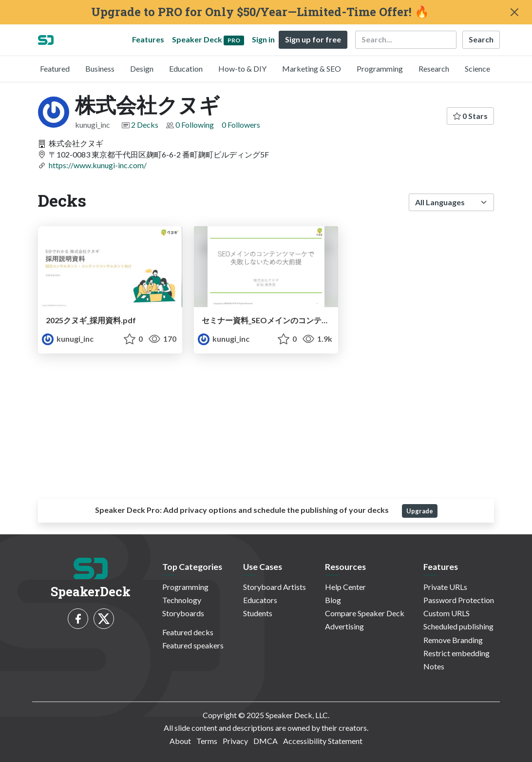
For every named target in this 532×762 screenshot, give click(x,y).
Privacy (235, 741)
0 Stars (470, 116)
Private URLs (445, 587)
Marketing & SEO (312, 68)
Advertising (344, 626)
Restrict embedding (456, 653)
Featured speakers (193, 645)
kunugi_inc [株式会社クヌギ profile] (68, 339)
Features (148, 39)
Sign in (263, 39)
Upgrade (420, 511)
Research (434, 68)
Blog (333, 600)
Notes (434, 666)
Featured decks (188, 632)
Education (186, 68)
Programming (380, 68)
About (180, 741)
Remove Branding (453, 640)
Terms (207, 741)
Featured (55, 68)
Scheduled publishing (458, 626)
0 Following (195, 125)
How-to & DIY (242, 68)
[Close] (514, 12)
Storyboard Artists (275, 587)
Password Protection (459, 600)
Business (100, 68)
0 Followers (241, 125)
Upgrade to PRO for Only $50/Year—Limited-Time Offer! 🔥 (260, 12)
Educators (260, 600)
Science (477, 68)
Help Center (345, 587)
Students (258, 613)
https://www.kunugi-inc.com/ (98, 165)
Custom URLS (446, 613)
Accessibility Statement (323, 741)
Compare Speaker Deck (365, 613)
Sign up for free (313, 39)
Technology (182, 600)
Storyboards (183, 613)
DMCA (266, 741)
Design (142, 68)
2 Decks (145, 125)
